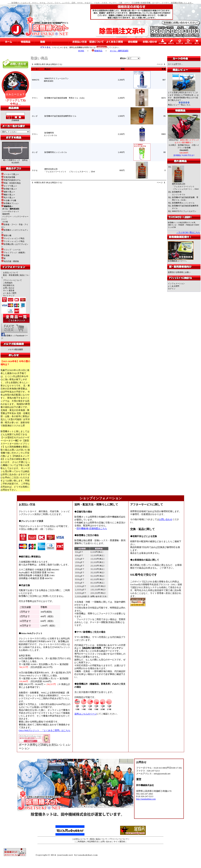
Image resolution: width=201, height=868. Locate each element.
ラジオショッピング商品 (13, 241)
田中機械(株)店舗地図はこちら (92, 528)
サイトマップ (9, 296)
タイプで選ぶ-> (9, 186)
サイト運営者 (9, 290)
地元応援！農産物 (10, 261)
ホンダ (35, 116)
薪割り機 (6, 235)
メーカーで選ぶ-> (10, 174)
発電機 (5, 255)
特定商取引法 (9, 285)
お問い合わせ (9, 288)
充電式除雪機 (8, 177)
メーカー (36, 69)
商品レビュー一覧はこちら (179, 105)
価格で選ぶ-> (8, 192)
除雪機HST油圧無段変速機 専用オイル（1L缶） (65, 98)
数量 (164, 69)
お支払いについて (11, 273)
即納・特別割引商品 (11, 183)
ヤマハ (35, 98)
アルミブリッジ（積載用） (14, 253)
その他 (5, 222)
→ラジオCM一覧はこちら (188, 232)
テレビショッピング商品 (13, 238)
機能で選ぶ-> (8, 195)
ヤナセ (35, 170)
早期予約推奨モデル (11, 180)
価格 (123, 69)
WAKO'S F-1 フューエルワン (184, 211)
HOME (81, 51)
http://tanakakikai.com (146, 799)
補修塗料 (6, 214)
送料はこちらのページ (85, 714)
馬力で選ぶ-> (8, 198)
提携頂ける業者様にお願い (179, 272)
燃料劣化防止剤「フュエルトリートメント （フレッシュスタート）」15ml (185, 186)
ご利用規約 (8, 283)
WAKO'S (36, 80)
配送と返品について (99, 839)
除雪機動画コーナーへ (181, 260)
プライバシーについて (12, 280)
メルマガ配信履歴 (15, 349)
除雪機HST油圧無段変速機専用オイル (60, 116)
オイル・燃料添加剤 (119, 51)
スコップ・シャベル (11, 250)
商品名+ (48, 69)
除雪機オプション (10, 203)
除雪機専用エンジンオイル (56, 152)
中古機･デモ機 (9, 200)
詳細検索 (15, 120)
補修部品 (97, 51)
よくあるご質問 (10, 293)
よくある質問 (174, 286)
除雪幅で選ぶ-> (9, 189)
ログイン (172, 289)
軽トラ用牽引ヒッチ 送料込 (15, 160)
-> (7, 206)
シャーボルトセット (11, 211)
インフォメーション (176, 283)
